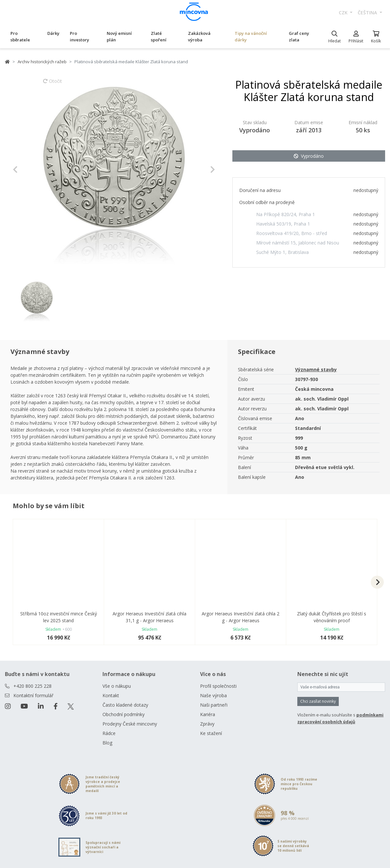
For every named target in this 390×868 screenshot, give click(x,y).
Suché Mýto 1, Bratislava (282, 252)
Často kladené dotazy (125, 705)
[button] (28, 169)
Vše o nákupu (117, 686)
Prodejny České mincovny (130, 724)
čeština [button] (368, 13)
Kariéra (208, 714)
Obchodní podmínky (124, 714)
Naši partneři (214, 705)
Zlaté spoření (159, 37)
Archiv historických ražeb (42, 62)
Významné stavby (316, 369)
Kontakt (111, 695)
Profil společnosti (218, 686)
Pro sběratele (20, 37)
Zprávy (207, 724)
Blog (107, 743)
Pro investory (79, 37)
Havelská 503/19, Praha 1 (283, 224)
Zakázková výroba (199, 37)
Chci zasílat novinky (318, 701)
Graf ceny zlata (299, 37)
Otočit (53, 84)
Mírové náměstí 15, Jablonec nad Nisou (298, 243)
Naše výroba (213, 695)
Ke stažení (211, 733)
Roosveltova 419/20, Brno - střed (292, 233)
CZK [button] (344, 13)
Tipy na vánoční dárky (251, 37)
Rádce (109, 733)
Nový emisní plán (119, 37)
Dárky (53, 33)
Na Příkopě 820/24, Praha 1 (286, 214)
